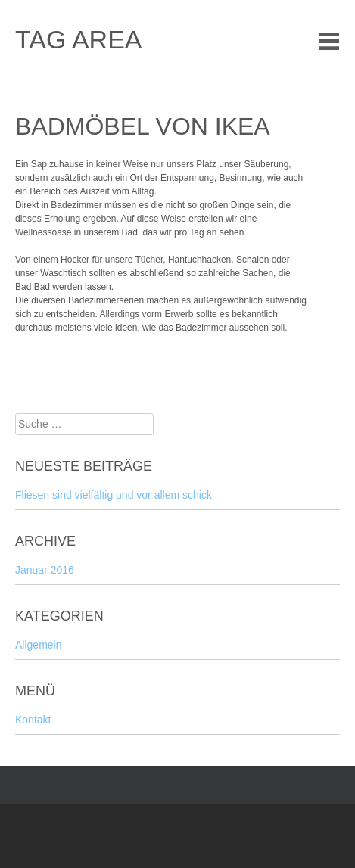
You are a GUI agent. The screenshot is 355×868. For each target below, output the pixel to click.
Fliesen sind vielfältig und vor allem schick (114, 495)
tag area (79, 39)
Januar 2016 (45, 570)
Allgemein (38, 645)
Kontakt (33, 720)
